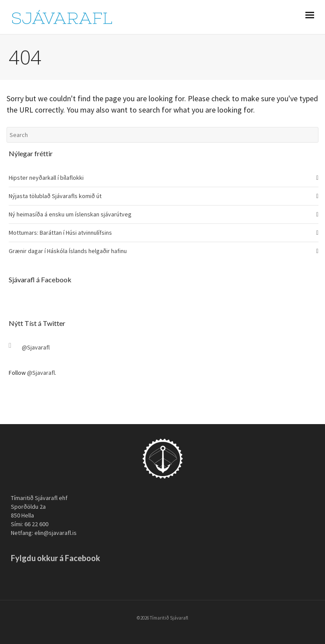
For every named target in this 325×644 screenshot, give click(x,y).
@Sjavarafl (36, 347)
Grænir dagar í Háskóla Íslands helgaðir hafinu (68, 251)
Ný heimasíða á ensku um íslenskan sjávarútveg (70, 214)
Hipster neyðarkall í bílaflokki (46, 178)
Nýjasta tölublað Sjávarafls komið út (55, 196)
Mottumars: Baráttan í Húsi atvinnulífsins (60, 233)
